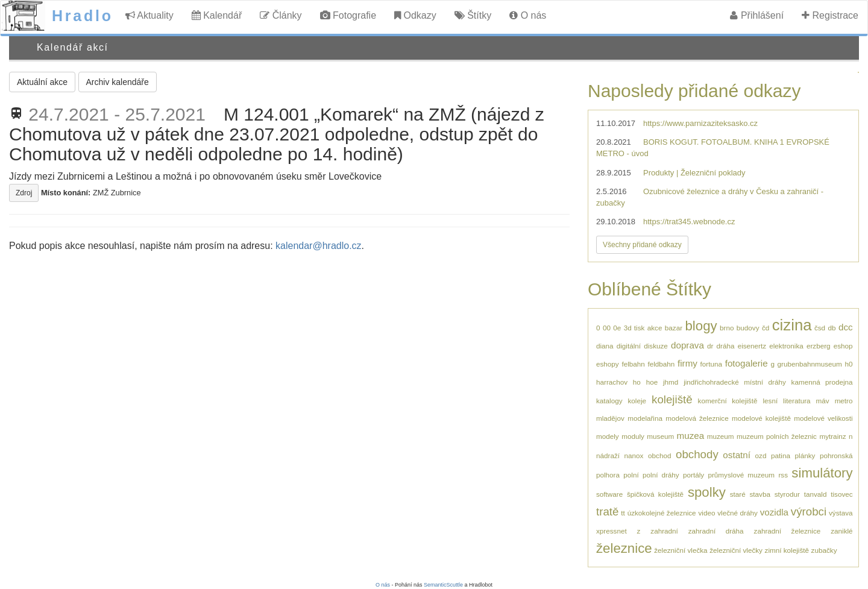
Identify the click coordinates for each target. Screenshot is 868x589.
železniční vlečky (736, 550)
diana (605, 346)
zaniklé (841, 531)
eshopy (608, 364)
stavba (759, 494)
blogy (701, 326)
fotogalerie (747, 363)
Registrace (830, 15)
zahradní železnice (788, 531)
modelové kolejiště (761, 418)
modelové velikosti (823, 418)
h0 (848, 364)
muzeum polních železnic (777, 436)
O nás (528, 15)
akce (655, 328)
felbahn (633, 364)
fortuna (711, 364)
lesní (770, 401)
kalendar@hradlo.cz (319, 246)
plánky (805, 455)
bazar (674, 328)
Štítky (473, 15)
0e (617, 328)
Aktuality (149, 15)
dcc (846, 327)
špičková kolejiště (655, 494)
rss (783, 475)
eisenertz (752, 346)
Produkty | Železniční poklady (694, 173)
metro (844, 401)
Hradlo (83, 16)
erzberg (819, 346)
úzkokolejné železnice (662, 513)
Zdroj (24, 193)
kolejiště (672, 399)
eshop (843, 346)
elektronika (786, 346)
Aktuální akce (42, 82)
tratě (607, 512)
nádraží (608, 455)
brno (727, 328)
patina (781, 455)
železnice (624, 548)
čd (766, 328)
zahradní (664, 531)
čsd (820, 328)
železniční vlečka (681, 550)
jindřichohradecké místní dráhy (735, 382)
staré (738, 494)
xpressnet (612, 531)
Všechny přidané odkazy (642, 245)
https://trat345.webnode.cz (689, 222)
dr (710, 346)
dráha (726, 346)
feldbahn (661, 364)
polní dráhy (661, 475)
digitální (629, 346)
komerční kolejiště (728, 401)
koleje (637, 401)
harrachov (612, 382)
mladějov (610, 418)
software (609, 494)
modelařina (645, 418)
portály (693, 475)
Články (281, 15)
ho (637, 382)
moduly (633, 436)
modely (608, 436)
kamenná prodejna (822, 382)
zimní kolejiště (787, 550)
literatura (797, 401)
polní (631, 475)
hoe (652, 382)
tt (623, 513)
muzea (691, 436)
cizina (792, 325)
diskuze (656, 346)
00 (607, 328)
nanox (634, 455)
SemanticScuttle (443, 585)
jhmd (671, 382)
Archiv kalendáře (118, 82)
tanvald (816, 494)
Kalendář (217, 15)
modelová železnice (697, 418)
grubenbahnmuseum (810, 364)
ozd (761, 455)
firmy (687, 363)
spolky (707, 492)
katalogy (609, 401)
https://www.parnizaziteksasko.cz (700, 123)
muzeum (721, 436)
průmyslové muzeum (741, 475)
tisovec (841, 494)
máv (823, 401)
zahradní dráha (716, 531)
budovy (748, 328)
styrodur (787, 494)
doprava (687, 345)
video (706, 513)
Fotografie (348, 15)
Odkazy (415, 15)
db (832, 328)
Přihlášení (757, 15)
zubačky (824, 550)
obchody (697, 454)
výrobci (809, 512)
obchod (659, 455)
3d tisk (634, 328)
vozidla (774, 512)
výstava (841, 513)
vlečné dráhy (737, 513)
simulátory (822, 473)
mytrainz (832, 436)
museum (660, 436)
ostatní (737, 455)
